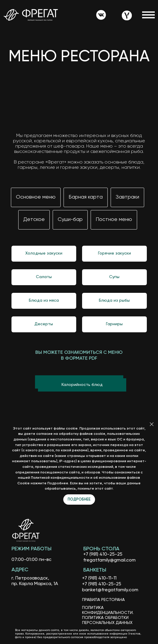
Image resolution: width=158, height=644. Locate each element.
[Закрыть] (152, 424)
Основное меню (36, 197)
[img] (101, 15)
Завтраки (127, 197)
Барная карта (86, 197)
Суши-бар (70, 219)
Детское (34, 219)
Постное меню (114, 219)
